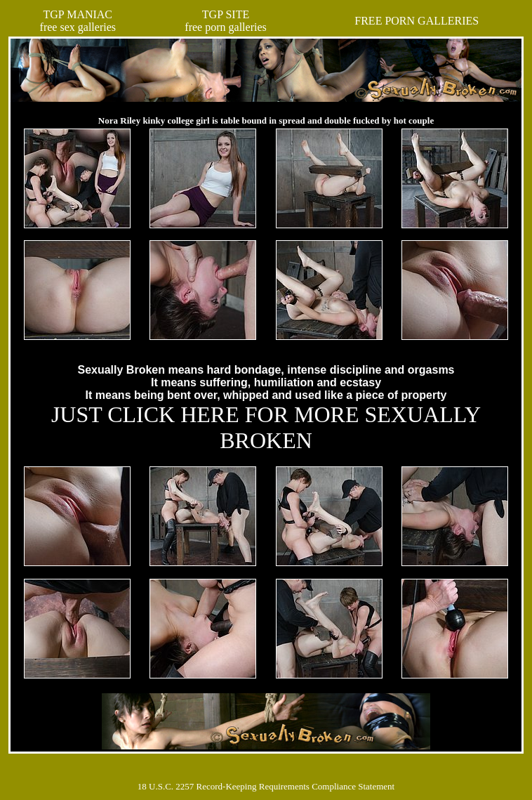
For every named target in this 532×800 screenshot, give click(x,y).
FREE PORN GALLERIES (417, 21)
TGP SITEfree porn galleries (225, 21)
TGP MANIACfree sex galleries (78, 21)
